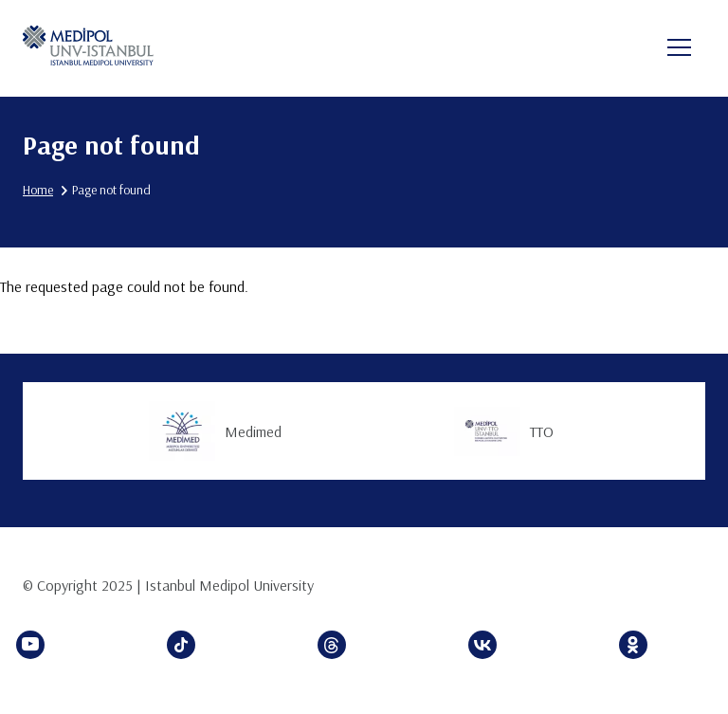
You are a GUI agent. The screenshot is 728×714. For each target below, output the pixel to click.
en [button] (617, 49)
